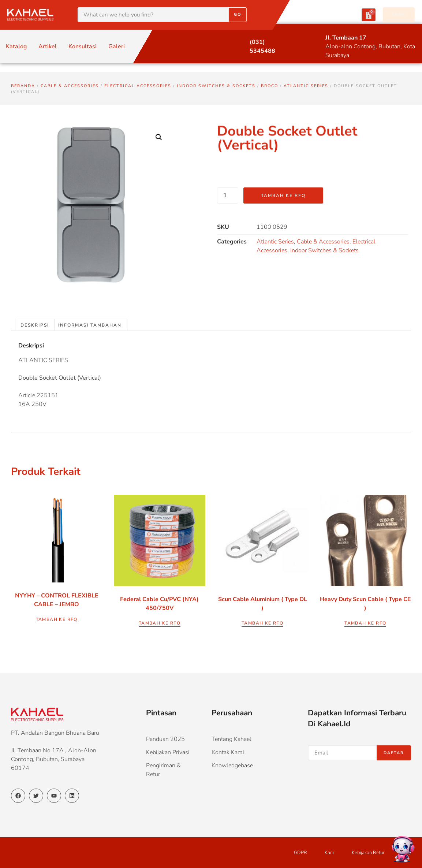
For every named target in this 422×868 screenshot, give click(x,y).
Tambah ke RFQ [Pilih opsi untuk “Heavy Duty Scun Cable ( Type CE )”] (365, 623)
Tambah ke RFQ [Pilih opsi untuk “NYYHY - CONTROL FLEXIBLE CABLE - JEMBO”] (57, 619)
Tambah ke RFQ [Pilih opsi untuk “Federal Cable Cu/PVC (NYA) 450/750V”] (160, 623)
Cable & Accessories (70, 86)
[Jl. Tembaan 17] (312, 38)
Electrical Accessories (138, 86)
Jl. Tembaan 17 (346, 38)
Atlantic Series (306, 86)
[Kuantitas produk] (228, 195)
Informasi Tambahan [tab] (90, 325)
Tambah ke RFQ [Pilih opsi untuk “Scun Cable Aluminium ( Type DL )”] (262, 623)
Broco (270, 86)
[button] (159, 137)
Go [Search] (238, 14)
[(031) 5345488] (236, 43)
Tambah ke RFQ (283, 195)
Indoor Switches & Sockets (216, 86)
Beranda (23, 86)
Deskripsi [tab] (35, 325)
